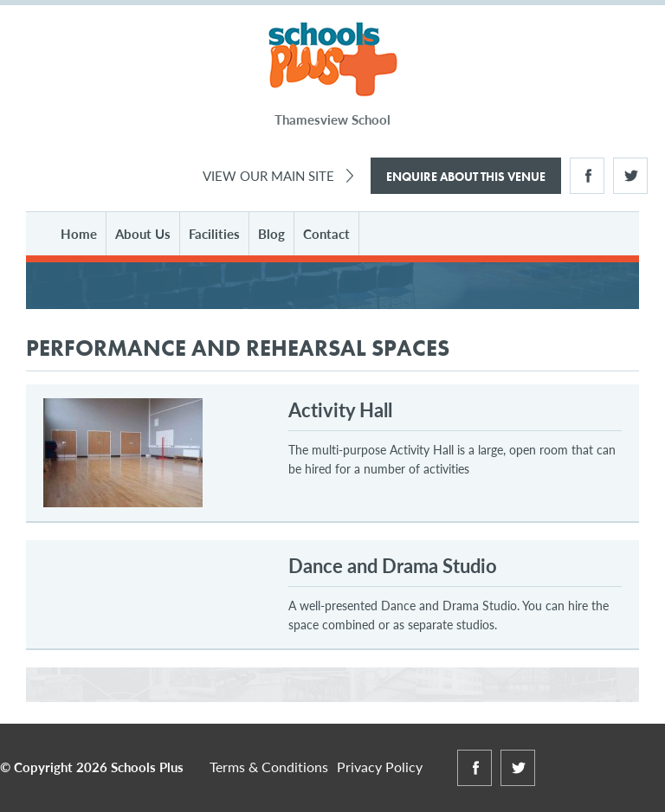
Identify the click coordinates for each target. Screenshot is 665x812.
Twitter (630, 176)
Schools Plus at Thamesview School (333, 60)
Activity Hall (340, 409)
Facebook (587, 176)
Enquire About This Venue (466, 177)
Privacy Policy (380, 767)
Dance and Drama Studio (393, 565)
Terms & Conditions (269, 767)
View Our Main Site (268, 175)
